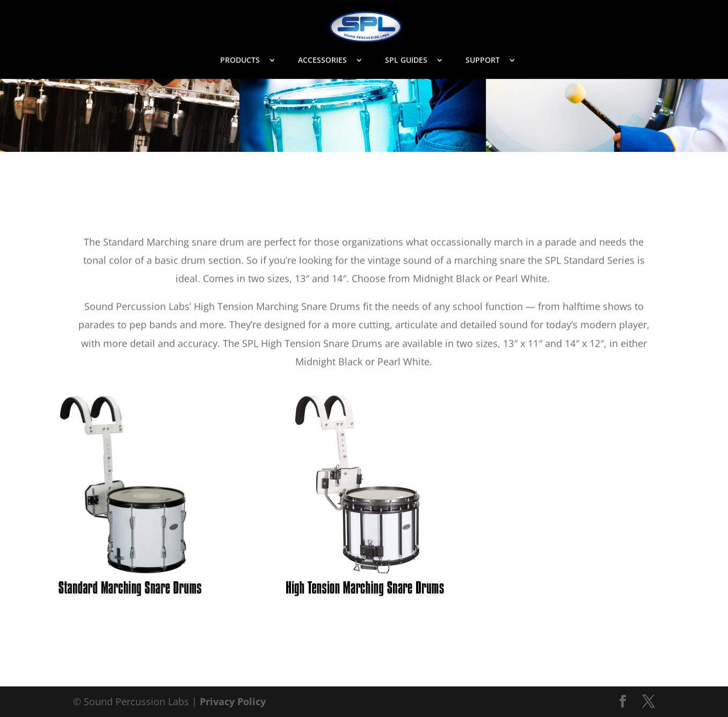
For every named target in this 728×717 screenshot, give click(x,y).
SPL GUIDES (406, 61)
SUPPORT (483, 61)
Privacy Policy (233, 701)
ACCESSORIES (322, 61)
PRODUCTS (240, 61)
